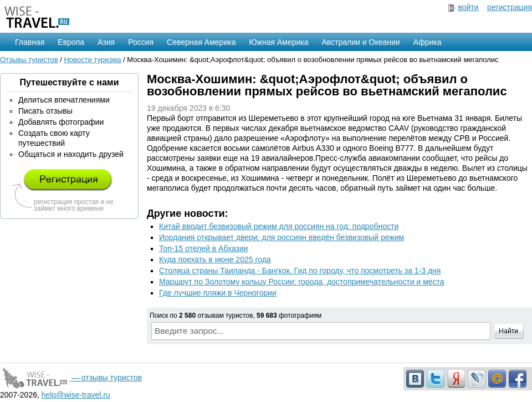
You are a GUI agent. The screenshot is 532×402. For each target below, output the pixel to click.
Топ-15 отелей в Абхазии (203, 248)
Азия (106, 42)
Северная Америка (201, 42)
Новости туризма (92, 60)
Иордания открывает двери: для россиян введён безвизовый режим (282, 237)
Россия (141, 42)
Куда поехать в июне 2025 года (215, 259)
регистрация (510, 7)
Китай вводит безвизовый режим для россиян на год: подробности (279, 226)
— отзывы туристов (71, 378)
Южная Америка (278, 42)
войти (468, 7)
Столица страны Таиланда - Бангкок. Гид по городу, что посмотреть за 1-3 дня (300, 271)
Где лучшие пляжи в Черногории (218, 293)
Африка (428, 42)
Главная (30, 42)
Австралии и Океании (361, 42)
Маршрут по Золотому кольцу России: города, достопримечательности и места (302, 282)
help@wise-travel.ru (76, 395)
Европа (71, 42)
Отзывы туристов (29, 60)
